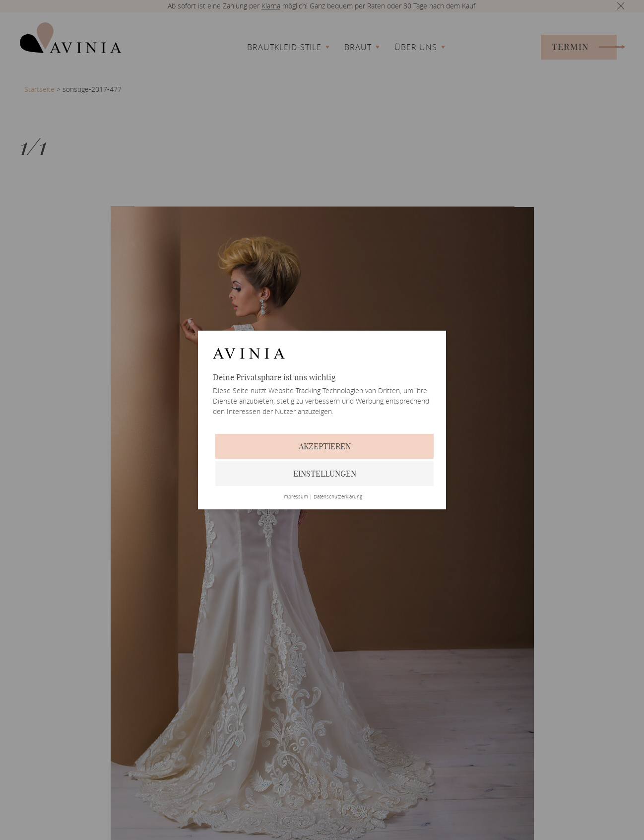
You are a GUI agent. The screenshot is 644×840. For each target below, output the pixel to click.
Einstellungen (325, 474)
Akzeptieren (325, 446)
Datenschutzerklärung (338, 497)
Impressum (295, 497)
